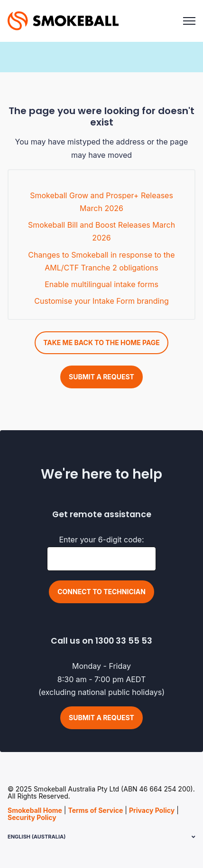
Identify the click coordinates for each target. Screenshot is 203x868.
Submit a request (101, 377)
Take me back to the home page (101, 342)
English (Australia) (37, 837)
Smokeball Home (35, 810)
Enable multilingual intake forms (101, 284)
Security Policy (32, 817)
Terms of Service (95, 810)
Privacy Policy (152, 810)
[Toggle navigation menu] (189, 21)
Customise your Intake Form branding (101, 301)
